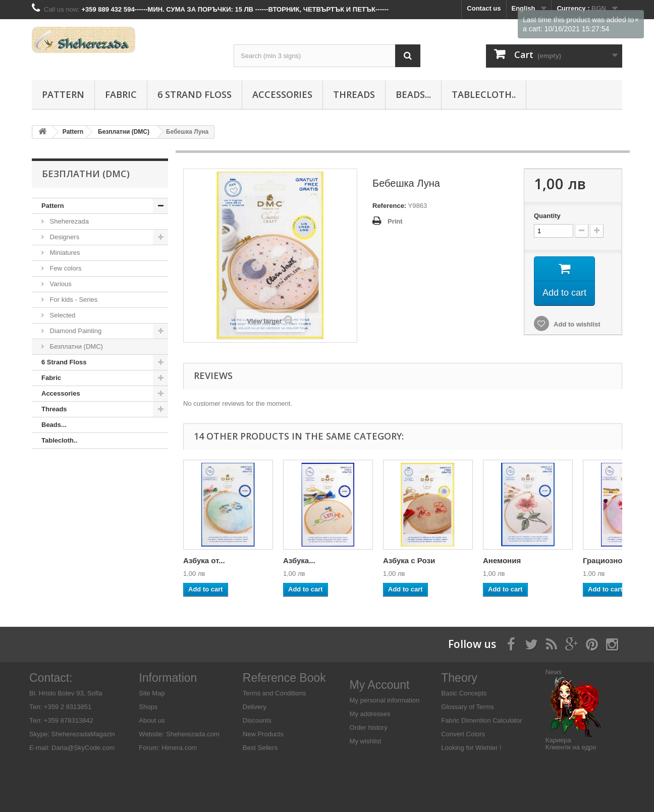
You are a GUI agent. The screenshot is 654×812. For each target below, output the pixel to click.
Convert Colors (463, 734)
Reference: (389, 206)
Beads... (413, 94)
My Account (380, 685)
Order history (369, 727)
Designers (64, 237)
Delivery (255, 707)
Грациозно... (606, 560)
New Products (263, 734)
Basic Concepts (464, 693)
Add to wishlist (576, 324)
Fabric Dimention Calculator (481, 720)
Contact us (484, 8)
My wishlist (366, 741)
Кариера (558, 740)
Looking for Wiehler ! (471, 748)
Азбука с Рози (409, 560)
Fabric (121, 94)
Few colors (65, 268)
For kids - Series (73, 300)
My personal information (385, 700)
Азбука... (299, 560)
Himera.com (179, 748)
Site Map (152, 693)
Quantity (547, 216)
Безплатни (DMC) (75, 346)
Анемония (502, 560)
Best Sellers (260, 748)
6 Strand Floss (195, 94)
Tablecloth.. (484, 94)
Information (168, 678)
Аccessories (282, 94)
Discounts (257, 720)
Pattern (63, 94)
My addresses (370, 714)
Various (60, 284)
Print (395, 221)
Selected (62, 315)
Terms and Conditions (275, 693)
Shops (148, 707)
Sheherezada (68, 221)
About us (152, 720)
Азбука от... (204, 560)
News (554, 672)
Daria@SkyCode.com (83, 748)
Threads (354, 94)
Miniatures (64, 253)
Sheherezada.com (193, 734)
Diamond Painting (75, 331)
